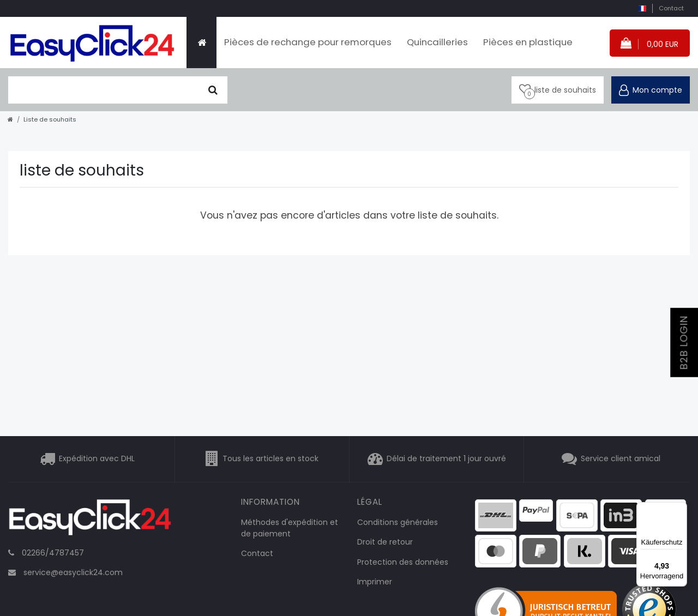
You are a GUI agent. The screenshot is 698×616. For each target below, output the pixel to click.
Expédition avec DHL (97, 458)
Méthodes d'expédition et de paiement (290, 528)
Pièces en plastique (528, 42)
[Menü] (681, 509)
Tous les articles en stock (270, 458)
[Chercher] (213, 90)
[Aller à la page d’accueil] (10, 119)
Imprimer (375, 582)
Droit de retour (385, 542)
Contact (671, 8)
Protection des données (403, 562)
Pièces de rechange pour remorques (308, 42)
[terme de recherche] (104, 90)
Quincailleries (437, 42)
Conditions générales (398, 522)
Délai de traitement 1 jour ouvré (446, 458)
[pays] (642, 8)
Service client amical (621, 458)
